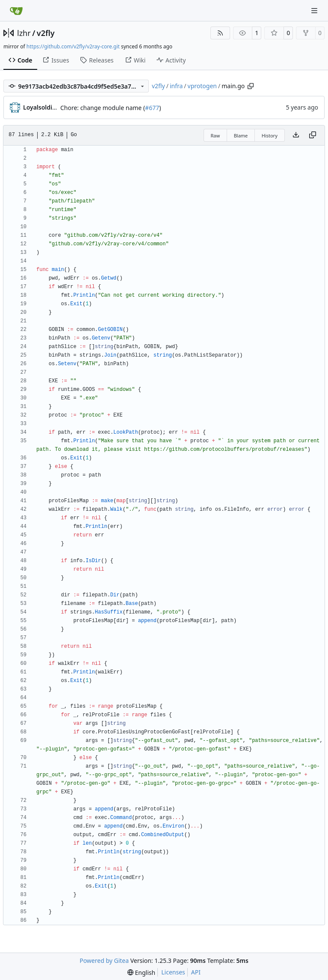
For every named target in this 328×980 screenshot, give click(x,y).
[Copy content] (313, 135)
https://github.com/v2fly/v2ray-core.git (73, 46)
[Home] (16, 11)
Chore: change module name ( (103, 108)
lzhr (24, 33)
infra (176, 86)
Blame (241, 136)
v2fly (46, 33)
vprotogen (202, 86)
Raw (216, 136)
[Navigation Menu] (315, 10)
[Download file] (296, 135)
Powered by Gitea (104, 961)
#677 (152, 108)
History (270, 136)
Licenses (173, 972)
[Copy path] (251, 86)
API (196, 972)
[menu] (141, 973)
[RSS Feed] (220, 33)
